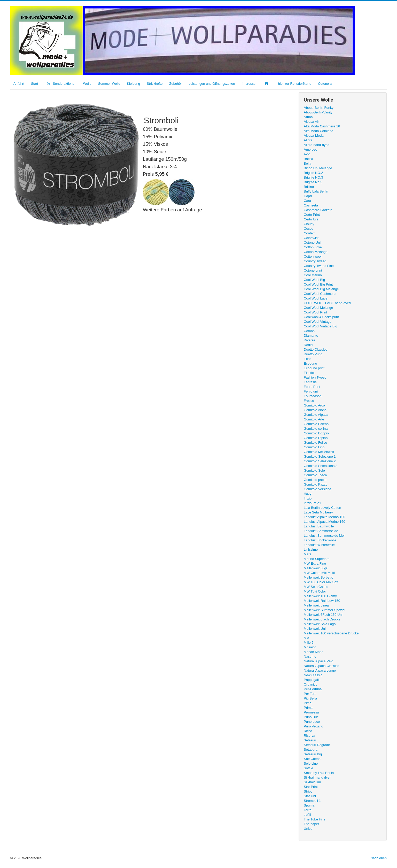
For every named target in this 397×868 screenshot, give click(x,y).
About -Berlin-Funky (319, 108)
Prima (308, 708)
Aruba (308, 117)
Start (34, 84)
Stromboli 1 (312, 801)
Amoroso (310, 149)
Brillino (309, 187)
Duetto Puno (313, 354)
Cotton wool (313, 256)
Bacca (308, 159)
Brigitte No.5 (313, 182)
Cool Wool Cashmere (320, 294)
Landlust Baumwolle (319, 526)
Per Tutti (310, 694)
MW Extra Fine (315, 563)
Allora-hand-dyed (317, 145)
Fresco (309, 401)
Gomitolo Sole (314, 470)
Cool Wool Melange (318, 308)
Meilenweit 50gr (316, 568)
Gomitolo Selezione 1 (320, 456)
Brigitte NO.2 (313, 173)
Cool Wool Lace (316, 298)
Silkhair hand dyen (318, 777)
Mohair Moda (314, 652)
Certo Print (312, 215)
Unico (308, 829)
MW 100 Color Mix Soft (321, 582)
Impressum (250, 84)
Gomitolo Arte (314, 419)
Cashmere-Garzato (318, 210)
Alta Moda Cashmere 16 (322, 126)
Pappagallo (312, 680)
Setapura (311, 750)
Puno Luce (312, 722)
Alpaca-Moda (314, 136)
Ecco (308, 359)
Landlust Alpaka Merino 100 (324, 517)
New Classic (313, 675)
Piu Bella (310, 698)
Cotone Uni (312, 243)
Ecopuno (310, 363)
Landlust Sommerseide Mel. (325, 536)
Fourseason (313, 396)
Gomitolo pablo (315, 480)
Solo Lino (311, 763)
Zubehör (176, 84)
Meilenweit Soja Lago (320, 624)
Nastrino (310, 656)
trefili (307, 815)
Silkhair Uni (312, 782)
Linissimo (311, 550)
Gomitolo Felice (315, 443)
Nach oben (379, 858)
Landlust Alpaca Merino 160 (324, 522)
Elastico (310, 373)
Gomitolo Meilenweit (319, 452)
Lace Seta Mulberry (318, 512)
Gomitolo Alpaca (316, 415)
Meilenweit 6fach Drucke (322, 619)
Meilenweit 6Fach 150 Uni (323, 615)
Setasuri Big (313, 754)
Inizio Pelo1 (312, 503)
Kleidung (134, 84)
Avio (307, 154)
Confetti (310, 233)
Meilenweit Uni (315, 629)
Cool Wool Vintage (318, 322)
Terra (308, 810)
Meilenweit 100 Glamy (320, 596)
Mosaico (310, 647)
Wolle (87, 84)
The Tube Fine (315, 819)
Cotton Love (313, 247)
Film (268, 84)
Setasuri (310, 740)
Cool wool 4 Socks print (321, 317)
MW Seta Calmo (316, 587)
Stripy (308, 791)
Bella (308, 163)
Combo (309, 331)
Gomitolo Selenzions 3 (321, 466)
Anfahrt (19, 84)
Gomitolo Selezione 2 (320, 461)
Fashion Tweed (315, 377)
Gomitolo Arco (314, 405)
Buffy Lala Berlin (316, 191)
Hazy (308, 494)
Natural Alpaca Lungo (320, 670)
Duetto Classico (316, 349)
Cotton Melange (316, 252)
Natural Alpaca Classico (321, 666)
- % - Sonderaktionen (60, 84)
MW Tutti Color (315, 591)
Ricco (308, 731)
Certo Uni (311, 219)
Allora (308, 140)
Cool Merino (313, 275)
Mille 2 (309, 643)
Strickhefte (155, 84)
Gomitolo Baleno (316, 424)
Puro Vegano (313, 726)
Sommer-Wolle (109, 84)
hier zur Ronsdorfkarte (295, 84)
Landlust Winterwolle (319, 545)
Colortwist (311, 238)
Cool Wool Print (315, 312)
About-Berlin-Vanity (318, 112)
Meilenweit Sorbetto (318, 577)
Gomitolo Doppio (316, 433)
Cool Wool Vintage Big (321, 326)
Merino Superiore (317, 559)
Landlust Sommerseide (321, 531)
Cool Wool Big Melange (321, 289)
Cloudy (309, 224)
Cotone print (313, 270)
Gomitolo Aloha (315, 410)
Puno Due (311, 717)
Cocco (309, 229)
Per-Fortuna (313, 689)
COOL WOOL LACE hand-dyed (327, 303)
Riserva (309, 736)
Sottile (308, 768)
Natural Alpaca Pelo (318, 661)
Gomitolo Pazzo (316, 484)
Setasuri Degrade (317, 745)
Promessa (311, 712)
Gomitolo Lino (314, 447)
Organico (311, 684)
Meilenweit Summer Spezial (324, 610)
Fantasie (310, 382)
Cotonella (325, 84)
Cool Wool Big (314, 280)
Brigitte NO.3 (313, 177)
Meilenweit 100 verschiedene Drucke (331, 633)
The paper (311, 824)
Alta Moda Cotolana (318, 131)
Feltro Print (312, 387)
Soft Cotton (312, 759)
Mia (306, 638)
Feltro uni (311, 391)
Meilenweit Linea (316, 605)
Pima (308, 703)
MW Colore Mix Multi (319, 573)
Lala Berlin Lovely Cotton (322, 508)
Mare (308, 554)
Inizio (308, 498)
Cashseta (311, 205)
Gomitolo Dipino (316, 438)
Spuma (309, 805)
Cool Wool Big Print (318, 284)
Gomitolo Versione (317, 489)
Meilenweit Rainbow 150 (322, 601)
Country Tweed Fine (319, 266)
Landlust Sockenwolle (320, 540)
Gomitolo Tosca (315, 475)
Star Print (311, 787)
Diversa (309, 340)
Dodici (308, 345)
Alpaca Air (311, 122)
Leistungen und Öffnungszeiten (212, 84)
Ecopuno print (314, 368)
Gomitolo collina (316, 429)
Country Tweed (315, 261)
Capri (308, 196)
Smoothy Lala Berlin (319, 773)
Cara (307, 201)
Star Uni (310, 796)
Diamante (311, 336)
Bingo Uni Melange (318, 168)
